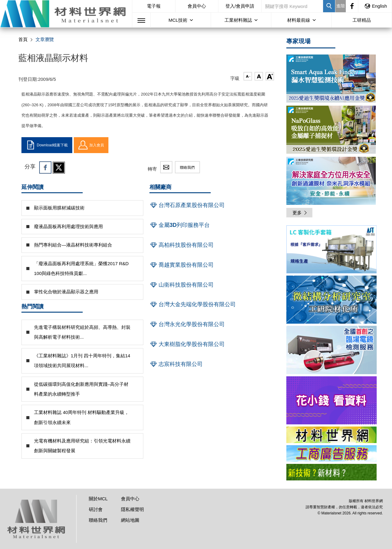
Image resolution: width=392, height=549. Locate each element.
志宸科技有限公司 (176, 364)
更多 (300, 213)
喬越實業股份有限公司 (182, 265)
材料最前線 (299, 20)
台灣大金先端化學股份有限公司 (193, 304)
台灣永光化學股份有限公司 (187, 324)
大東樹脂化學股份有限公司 (187, 344)
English (375, 6)
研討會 (96, 509)
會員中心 (197, 6)
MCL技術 (178, 20)
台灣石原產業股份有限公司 (187, 205)
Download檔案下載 (47, 145)
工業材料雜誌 (238, 20)
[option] (332, 250)
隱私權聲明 (132, 509)
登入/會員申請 (240, 6)
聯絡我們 (187, 167)
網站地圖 (130, 520)
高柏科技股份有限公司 (182, 245)
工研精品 (362, 20)
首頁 (23, 39)
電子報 (154, 6)
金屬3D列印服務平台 (180, 225)
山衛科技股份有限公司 (182, 285)
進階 (341, 6)
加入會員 (91, 145)
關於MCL (98, 499)
